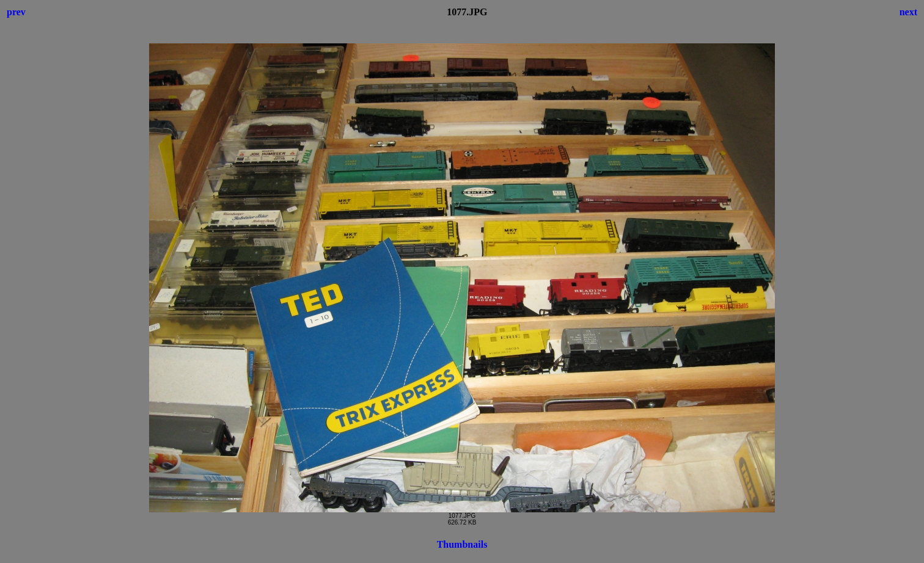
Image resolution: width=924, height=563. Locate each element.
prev (16, 12)
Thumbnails (462, 544)
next (908, 12)
